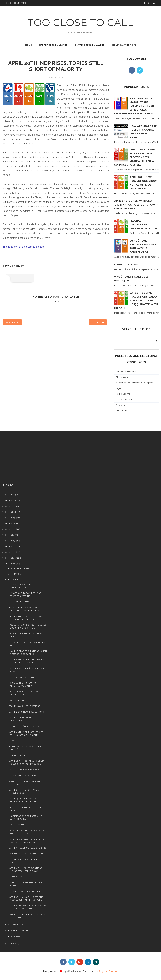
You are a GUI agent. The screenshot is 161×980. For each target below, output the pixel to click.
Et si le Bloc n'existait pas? (26, 891)
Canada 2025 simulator (53, 45)
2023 (13, 495)
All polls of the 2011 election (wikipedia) (135, 383)
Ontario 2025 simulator (90, 45)
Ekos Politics (122, 411)
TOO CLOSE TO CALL (80, 22)
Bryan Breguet (13, 266)
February (19, 931)
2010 (13, 944)
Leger (119, 388)
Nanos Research (124, 399)
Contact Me (20, 3)
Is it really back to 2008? (25, 770)
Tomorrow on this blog (24, 677)
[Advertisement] (25, 459)
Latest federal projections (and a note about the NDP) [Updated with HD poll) (136, 300)
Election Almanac (125, 377)
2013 (13, 552)
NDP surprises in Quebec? (25, 775)
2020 (13, 512)
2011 (13, 564)
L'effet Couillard (127, 265)
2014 (13, 546)
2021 (13, 506)
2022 (13, 500)
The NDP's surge (19, 755)
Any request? (17, 700)
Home (8, 3)
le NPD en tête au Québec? (25, 726)
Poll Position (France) (126, 372)
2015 (13, 541)
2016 (13, 535)
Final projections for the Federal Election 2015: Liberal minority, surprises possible (135, 157)
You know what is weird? (25, 706)
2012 (13, 558)
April (16, 580)
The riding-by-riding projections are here (23, 247)
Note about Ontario (21, 602)
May (15, 574)
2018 (13, 523)
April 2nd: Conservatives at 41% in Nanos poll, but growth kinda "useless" (136, 205)
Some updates (18, 741)
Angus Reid (122, 405)
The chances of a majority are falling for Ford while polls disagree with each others (134, 106)
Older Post (98, 322)
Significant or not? (124, 45)
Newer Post (12, 322)
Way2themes (74, 971)
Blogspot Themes (108, 971)
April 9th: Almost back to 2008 (28, 848)
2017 (13, 529)
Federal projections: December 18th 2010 (143, 225)
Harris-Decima (123, 394)
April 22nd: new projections (27, 712)
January (18, 936)
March (17, 925)
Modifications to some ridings (28, 854)
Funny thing (17, 877)
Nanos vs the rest (20, 825)
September (19, 568)
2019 (13, 518)
